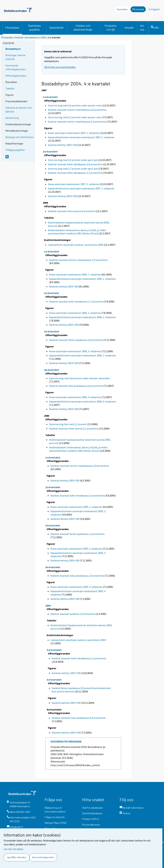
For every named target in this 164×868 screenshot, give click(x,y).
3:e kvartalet (51, 331)
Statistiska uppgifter (34, 28)
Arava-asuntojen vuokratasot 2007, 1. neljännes (74, 133)
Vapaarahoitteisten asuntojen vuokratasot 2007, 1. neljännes (81, 137)
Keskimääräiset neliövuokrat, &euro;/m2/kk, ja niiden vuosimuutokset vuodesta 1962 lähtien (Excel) (77, 232)
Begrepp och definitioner (20, 137)
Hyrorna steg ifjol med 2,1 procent (68, 424)
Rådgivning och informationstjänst (55, 810)
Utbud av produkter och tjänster (19, 109)
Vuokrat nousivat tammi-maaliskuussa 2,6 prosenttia (77, 110)
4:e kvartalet (51, 370)
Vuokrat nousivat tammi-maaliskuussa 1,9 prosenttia (78, 260)
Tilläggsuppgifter (15, 150)
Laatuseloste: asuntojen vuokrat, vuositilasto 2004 (78, 640)
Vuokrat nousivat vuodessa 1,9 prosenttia (73, 614)
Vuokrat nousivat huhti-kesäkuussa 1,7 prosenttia (76, 301)
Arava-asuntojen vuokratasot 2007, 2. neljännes (74, 184)
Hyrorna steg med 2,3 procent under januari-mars (75, 117)
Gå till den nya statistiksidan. (60, 67)
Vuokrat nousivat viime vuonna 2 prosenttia (72, 211)
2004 (43, 38)
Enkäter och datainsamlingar (83, 28)
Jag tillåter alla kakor (16, 857)
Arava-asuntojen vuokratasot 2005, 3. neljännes (76, 549)
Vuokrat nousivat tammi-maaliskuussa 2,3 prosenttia (77, 122)
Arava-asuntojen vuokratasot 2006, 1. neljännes (75, 274)
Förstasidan (12, 28)
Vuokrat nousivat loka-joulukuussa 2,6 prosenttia (76, 386)
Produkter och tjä (111, 28)
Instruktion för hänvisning (66, 741)
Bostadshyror (32, 38)
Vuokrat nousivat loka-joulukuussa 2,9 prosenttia (79, 718)
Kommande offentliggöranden (16, 67)
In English (154, 9)
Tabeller (10, 88)
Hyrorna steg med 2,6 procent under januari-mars (75, 105)
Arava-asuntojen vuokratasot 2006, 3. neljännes (75, 351)
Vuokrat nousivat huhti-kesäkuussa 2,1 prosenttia (79, 658)
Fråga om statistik (55, 817)
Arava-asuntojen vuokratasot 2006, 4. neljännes (75, 397)
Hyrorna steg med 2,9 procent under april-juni (73, 160)
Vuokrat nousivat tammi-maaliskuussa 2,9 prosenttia (80, 466)
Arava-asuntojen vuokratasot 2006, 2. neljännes (75, 313)
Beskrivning (12, 118)
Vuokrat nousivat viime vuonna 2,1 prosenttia (74, 428)
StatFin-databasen (92, 808)
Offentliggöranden (16, 76)
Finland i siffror (91, 819)
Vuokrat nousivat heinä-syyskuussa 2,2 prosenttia (77, 534)
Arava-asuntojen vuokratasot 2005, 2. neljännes (76, 507)
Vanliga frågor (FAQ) (55, 823)
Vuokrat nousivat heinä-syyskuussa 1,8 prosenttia (76, 340)
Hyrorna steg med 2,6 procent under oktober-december (80, 378)
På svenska (138, 9)
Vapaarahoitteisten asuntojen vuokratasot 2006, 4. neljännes (82, 401)
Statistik (19, 38)
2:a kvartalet (50, 151)
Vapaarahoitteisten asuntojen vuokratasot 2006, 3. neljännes (82, 355)
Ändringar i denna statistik (15, 57)
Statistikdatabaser (92, 813)
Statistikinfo (57, 28)
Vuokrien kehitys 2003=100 (62, 145)
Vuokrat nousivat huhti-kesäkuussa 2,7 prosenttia (75, 173)
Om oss (142, 28)
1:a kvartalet (50, 97)
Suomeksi (122, 9)
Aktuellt (129, 28)
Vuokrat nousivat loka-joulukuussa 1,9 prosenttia (77, 576)
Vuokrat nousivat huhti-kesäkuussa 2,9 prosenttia (75, 164)
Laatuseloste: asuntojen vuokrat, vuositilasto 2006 (76, 245)
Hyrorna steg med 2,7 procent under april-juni (73, 169)
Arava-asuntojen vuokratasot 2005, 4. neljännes (76, 587)
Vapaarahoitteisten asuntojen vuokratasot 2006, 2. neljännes (82, 317)
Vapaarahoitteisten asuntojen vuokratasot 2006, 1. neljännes (82, 279)
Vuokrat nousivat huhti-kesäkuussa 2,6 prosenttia (78, 495)
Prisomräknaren (91, 825)
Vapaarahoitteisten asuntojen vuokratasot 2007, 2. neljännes (81, 188)
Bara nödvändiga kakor (43, 857)
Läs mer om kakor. (14, 849)
